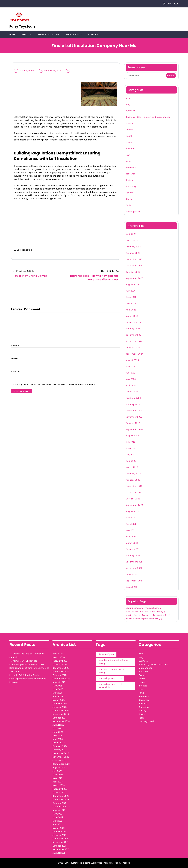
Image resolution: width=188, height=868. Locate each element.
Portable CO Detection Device (25, 675)
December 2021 (134, 562)
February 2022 (133, 550)
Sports (129, 199)
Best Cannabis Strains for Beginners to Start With (29, 670)
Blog (30, 250)
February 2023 (133, 474)
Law (128, 155)
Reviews (130, 180)
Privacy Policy (73, 35)
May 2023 (131, 455)
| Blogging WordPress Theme (95, 863)
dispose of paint (160, 616)
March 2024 (132, 392)
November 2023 (134, 417)
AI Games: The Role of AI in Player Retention (27, 656)
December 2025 (134, 260)
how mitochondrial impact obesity (142, 608)
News (128, 162)
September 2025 (134, 279)
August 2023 (132, 436)
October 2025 (133, 272)
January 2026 (133, 253)
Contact (92, 35)
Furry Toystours (23, 26)
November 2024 (134, 342)
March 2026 (132, 241)
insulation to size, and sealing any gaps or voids (39, 179)
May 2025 (131, 304)
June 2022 (131, 524)
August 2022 (132, 512)
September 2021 (134, 581)
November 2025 (134, 266)
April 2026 (131, 234)
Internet (130, 149)
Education (131, 124)
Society (130, 193)
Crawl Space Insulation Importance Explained (28, 681)
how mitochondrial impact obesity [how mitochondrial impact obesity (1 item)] (112, 671)
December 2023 (134, 411)
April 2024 (131, 386)
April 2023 (131, 461)
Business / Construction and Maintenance (148, 117)
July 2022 (131, 518)
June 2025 (131, 297)
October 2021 (133, 575)
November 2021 (134, 568)
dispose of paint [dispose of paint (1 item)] (106, 655)
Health (129, 136)
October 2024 (133, 348)
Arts (128, 99)
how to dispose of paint (137, 616)
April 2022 (131, 537)
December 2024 (134, 335)
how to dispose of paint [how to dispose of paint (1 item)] (110, 679)
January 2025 (133, 329)
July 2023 (131, 443)
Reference (131, 168)
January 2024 (133, 405)
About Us (26, 35)
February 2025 (133, 323)
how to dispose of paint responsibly (143, 619)
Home (12, 35)
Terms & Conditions (48, 35)
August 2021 (132, 587)
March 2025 (132, 316)
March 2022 (132, 543)
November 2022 (134, 493)
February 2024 (133, 398)
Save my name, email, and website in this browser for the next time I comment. (54, 385)
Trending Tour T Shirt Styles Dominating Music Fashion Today (27, 663)
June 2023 (131, 449)
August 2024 (132, 361)
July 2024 (131, 367)
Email (15, 359)
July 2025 (131, 291)
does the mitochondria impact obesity (144, 612)
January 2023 (133, 480)
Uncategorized (133, 212)
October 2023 (133, 424)
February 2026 (133, 247)
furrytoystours (27, 71)
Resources (131, 174)
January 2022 (133, 556)
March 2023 (132, 468)
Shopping (131, 187)
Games (129, 130)
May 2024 (131, 379)
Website (15, 372)
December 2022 (134, 487)
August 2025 (132, 285)
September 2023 (134, 430)
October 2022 (133, 499)
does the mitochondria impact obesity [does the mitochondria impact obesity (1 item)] (114, 662)
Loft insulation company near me (31, 117)
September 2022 (134, 506)
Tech (128, 206)
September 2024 (134, 354)
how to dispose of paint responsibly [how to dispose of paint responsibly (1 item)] (110, 686)
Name (15, 346)
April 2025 (131, 310)
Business (130, 111)
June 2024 (131, 373)
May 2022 (131, 531)
